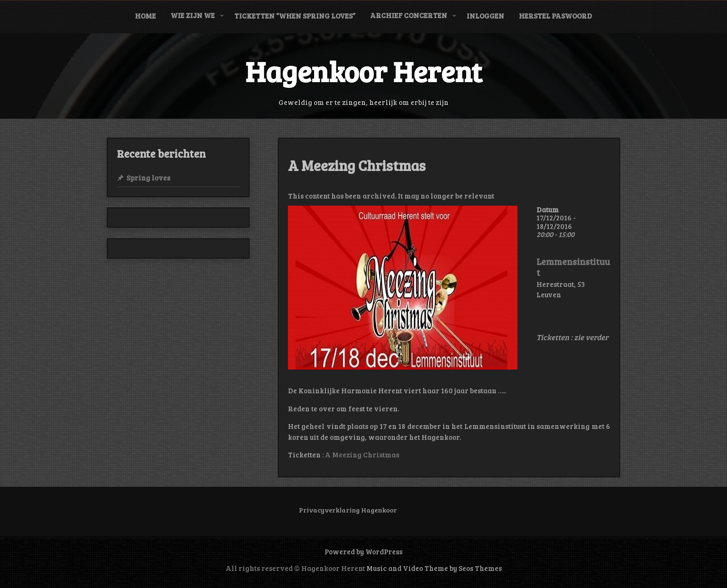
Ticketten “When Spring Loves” (295, 16)
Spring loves (148, 178)
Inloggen (485, 16)
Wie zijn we (193, 15)
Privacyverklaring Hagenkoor (348, 510)
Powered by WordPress (363, 551)
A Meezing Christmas (362, 455)
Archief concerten (409, 15)
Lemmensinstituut (573, 267)
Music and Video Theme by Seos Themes (434, 568)
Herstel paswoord (555, 16)
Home (145, 16)
